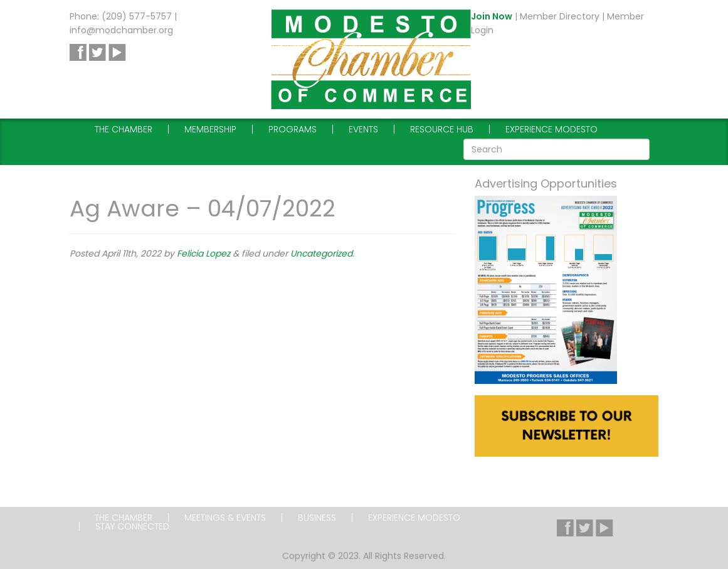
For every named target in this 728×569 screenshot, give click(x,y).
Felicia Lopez (203, 253)
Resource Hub (442, 129)
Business (317, 518)
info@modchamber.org (121, 30)
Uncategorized (321, 253)
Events (363, 129)
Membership (210, 129)
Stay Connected (132, 526)
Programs (293, 129)
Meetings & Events (225, 518)
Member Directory (560, 16)
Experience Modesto (551, 129)
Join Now (492, 16)
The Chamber (124, 129)
